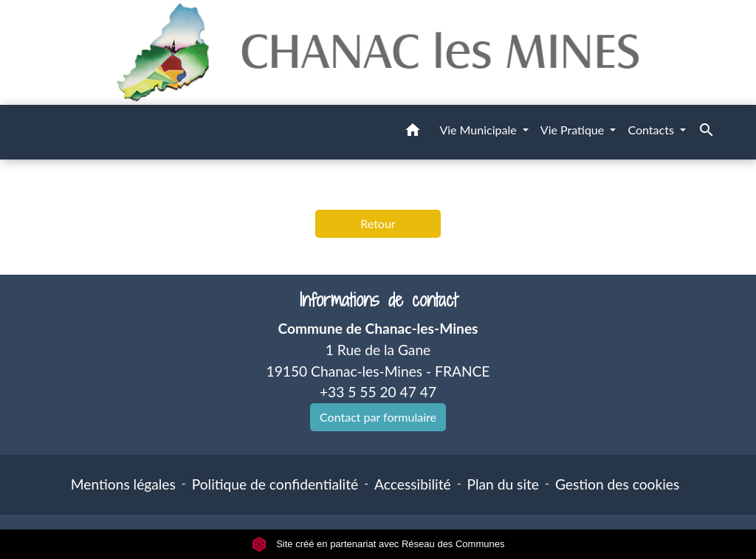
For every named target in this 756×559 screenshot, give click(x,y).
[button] (413, 132)
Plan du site (503, 484)
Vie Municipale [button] (479, 130)
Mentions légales (123, 484)
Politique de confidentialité (275, 484)
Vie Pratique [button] (574, 130)
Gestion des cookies (617, 484)
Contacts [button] (652, 130)
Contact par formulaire (378, 417)
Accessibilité (413, 484)
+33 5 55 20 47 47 (378, 392)
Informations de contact (378, 300)
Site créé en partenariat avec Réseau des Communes (378, 544)
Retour (378, 223)
